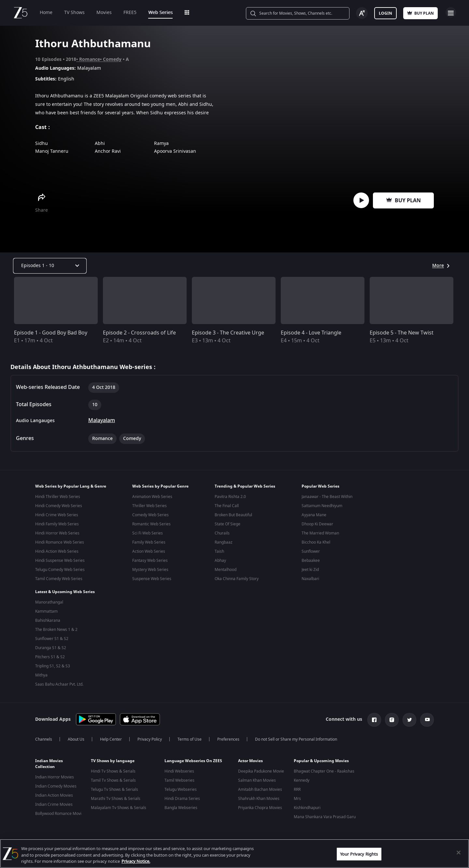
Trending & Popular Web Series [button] (245, 486)
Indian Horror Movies (55, 775)
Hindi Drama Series (182, 796)
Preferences (228, 737)
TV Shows (74, 13)
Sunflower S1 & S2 (52, 637)
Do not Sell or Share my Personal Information (296, 737)
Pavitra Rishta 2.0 (230, 497)
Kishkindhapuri (307, 805)
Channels (44, 737)
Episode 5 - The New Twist (402, 333)
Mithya (41, 674)
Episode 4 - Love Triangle (311, 333)
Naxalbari (310, 579)
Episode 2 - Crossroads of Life (139, 333)
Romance (90, 59)
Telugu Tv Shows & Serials (114, 787)
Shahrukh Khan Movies (259, 796)
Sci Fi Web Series (148, 533)
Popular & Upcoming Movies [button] (321, 758)
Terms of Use (190, 737)
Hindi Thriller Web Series (58, 497)
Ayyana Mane (314, 515)
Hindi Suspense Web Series (60, 561)
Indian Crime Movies (54, 802)
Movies (104, 13)
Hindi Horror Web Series (57, 533)
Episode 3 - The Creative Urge (228, 333)
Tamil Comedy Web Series (59, 579)
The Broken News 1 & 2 (56, 628)
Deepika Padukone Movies (262, 769)
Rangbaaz (224, 542)
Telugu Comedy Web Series (60, 570)
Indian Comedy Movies (56, 784)
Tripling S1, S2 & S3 (53, 665)
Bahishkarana (48, 619)
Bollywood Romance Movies (60, 811)
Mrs (297, 796)
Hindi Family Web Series (57, 524)
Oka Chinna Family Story (237, 579)
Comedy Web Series (150, 515)
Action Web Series (149, 551)
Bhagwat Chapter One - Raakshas (324, 769)
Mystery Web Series (150, 570)
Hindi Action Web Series (57, 551)
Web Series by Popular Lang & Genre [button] (71, 486)
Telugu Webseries (181, 787)
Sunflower (311, 551)
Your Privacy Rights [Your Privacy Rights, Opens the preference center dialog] (359, 854)
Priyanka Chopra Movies (260, 805)
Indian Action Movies (54, 793)
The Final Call (227, 506)
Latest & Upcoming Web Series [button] (65, 591)
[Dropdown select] (50, 266)
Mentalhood (226, 570)
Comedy (112, 59)
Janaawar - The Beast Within (327, 497)
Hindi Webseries (179, 769)
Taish (219, 551)
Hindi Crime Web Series (57, 515)
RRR (297, 787)
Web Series (160, 13)
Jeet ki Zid (310, 570)
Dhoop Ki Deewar (317, 524)
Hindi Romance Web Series (60, 542)
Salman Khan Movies (257, 778)
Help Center (111, 737)
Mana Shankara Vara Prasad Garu (325, 814)
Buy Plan (404, 201)
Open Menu (451, 12)
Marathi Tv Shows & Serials (116, 796)
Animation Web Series (152, 497)
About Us (76, 737)
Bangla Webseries (181, 805)
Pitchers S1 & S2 (50, 656)
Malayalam (102, 420)
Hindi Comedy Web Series (59, 506)
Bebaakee (311, 561)
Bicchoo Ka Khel (316, 542)
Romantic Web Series (151, 524)
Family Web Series (149, 542)
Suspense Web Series (152, 579)
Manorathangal (49, 601)
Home (46, 13)
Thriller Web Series (149, 506)
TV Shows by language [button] (113, 758)
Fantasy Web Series (150, 561)
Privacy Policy (150, 737)
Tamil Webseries (179, 778)
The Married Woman (320, 533)
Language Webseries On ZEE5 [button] (193, 758)
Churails (222, 533)
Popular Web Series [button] (320, 486)
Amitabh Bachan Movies (260, 787)
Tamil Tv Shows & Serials (113, 778)
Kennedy (302, 778)
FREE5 (130, 13)
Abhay (220, 561)
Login (385, 13)
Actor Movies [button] (250, 758)
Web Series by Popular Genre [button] (160, 486)
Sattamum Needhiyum (322, 506)
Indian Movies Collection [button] (49, 761)
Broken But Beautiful (233, 515)
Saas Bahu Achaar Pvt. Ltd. (59, 683)
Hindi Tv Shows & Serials (113, 769)
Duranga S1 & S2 (51, 647)
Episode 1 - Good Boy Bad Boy (51, 333)
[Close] (459, 852)
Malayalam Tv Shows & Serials (119, 805)
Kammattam (46, 610)
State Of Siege (227, 524)
